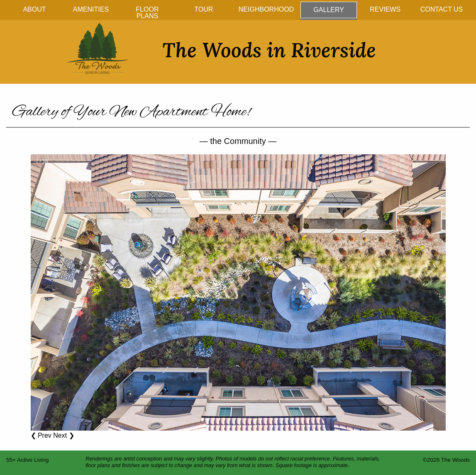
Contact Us (442, 9)
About (34, 9)
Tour (204, 9)
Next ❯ (63, 436)
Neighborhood (266, 9)
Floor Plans (147, 13)
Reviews (385, 9)
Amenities (91, 9)
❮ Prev (41, 436)
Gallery (329, 10)
